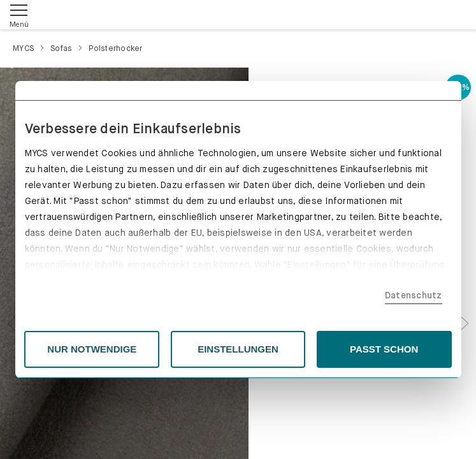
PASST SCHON (384, 349)
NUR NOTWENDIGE (92, 349)
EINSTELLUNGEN (238, 349)
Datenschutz (414, 295)
